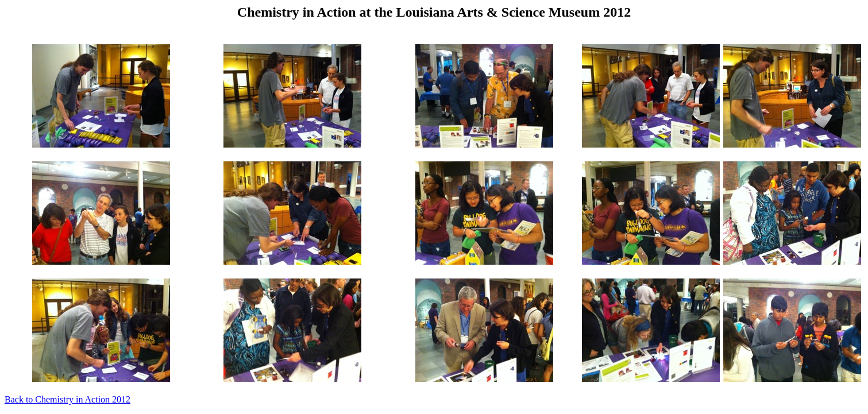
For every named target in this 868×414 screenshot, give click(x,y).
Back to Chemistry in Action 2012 (67, 399)
